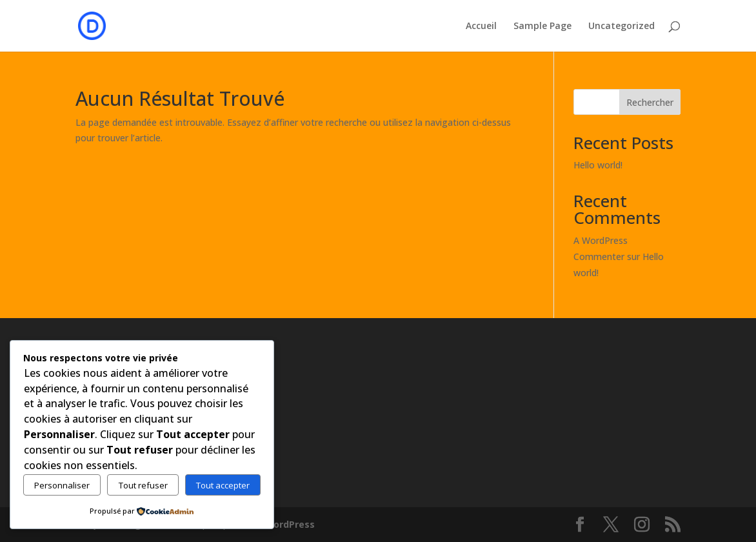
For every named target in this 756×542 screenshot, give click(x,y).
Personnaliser (62, 485)
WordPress (290, 524)
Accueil (481, 26)
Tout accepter (223, 485)
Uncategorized (622, 26)
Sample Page (542, 26)
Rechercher (650, 102)
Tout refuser (143, 485)
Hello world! (598, 165)
